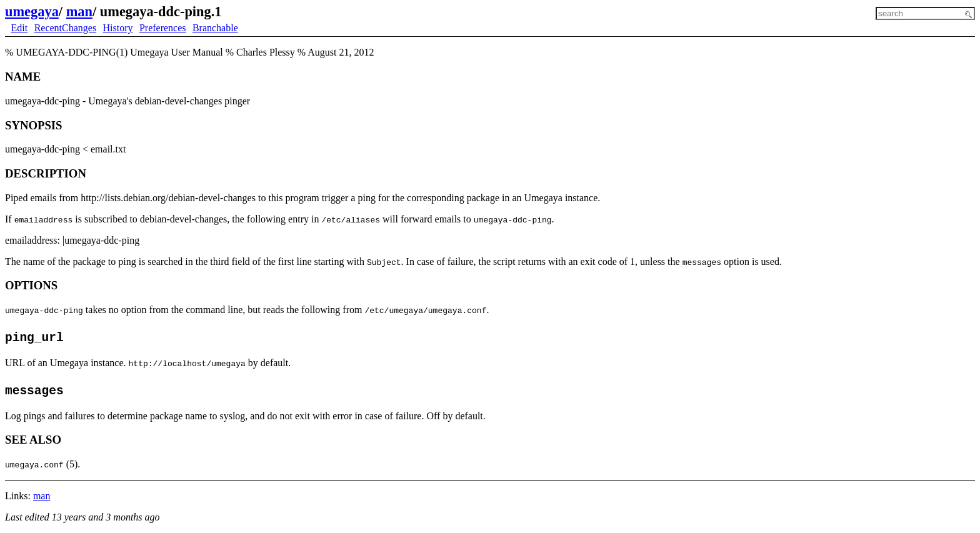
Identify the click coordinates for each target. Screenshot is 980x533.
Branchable (215, 28)
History (118, 28)
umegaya (32, 12)
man (79, 12)
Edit (20, 28)
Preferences (163, 28)
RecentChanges (66, 28)
